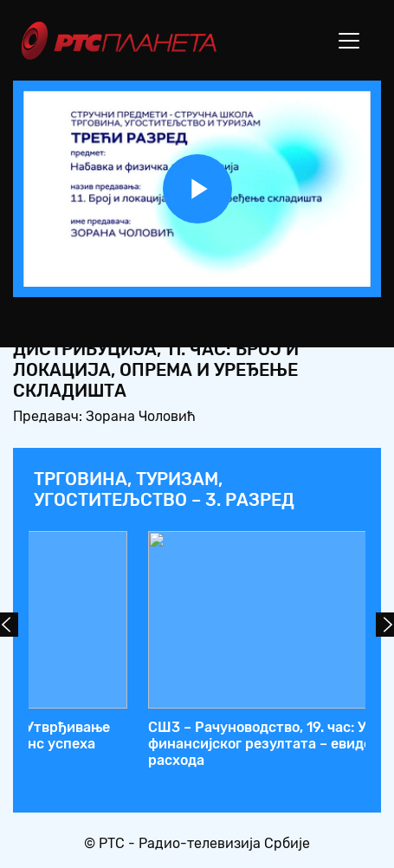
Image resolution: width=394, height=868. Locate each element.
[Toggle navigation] (349, 41)
